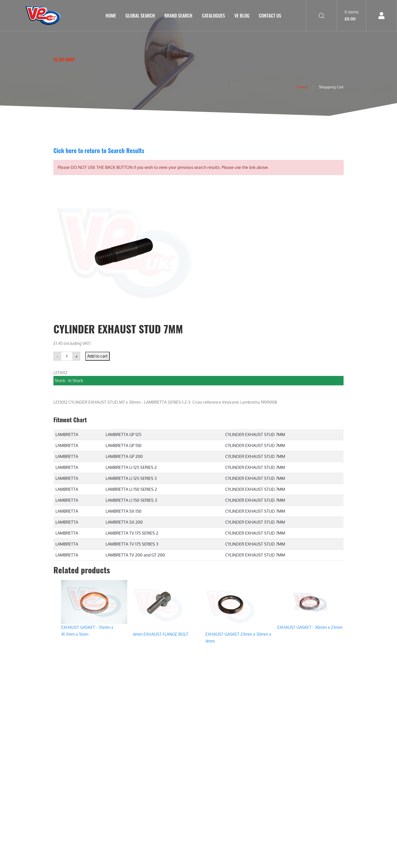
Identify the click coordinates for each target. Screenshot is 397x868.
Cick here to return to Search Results (99, 150)
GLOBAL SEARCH (140, 16)
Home (111, 16)
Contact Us (270, 16)
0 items (351, 15)
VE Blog (242, 16)
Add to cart (97, 356)
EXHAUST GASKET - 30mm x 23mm (310, 627)
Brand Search (178, 16)
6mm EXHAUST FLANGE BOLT (161, 634)
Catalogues (214, 16)
